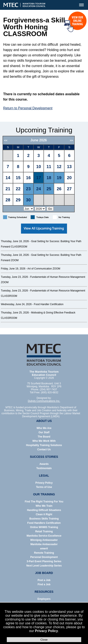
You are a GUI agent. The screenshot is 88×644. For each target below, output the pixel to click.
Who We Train (44, 506)
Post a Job (44, 580)
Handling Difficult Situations (44, 510)
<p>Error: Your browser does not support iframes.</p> (44, 174)
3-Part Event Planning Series (44, 561)
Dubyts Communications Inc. (44, 401)
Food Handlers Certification (44, 523)
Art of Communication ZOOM (44, 269)
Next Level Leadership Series (44, 566)
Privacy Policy (47, 631)
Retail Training (44, 531)
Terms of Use (44, 487)
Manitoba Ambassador (44, 544)
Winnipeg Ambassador (44, 540)
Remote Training (44, 553)
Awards (44, 464)
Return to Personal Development (28, 108)
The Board (44, 437)
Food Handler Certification (49, 304)
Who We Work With (44, 441)
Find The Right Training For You (44, 502)
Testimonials (44, 468)
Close (44, 640)
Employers (44, 599)
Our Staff (44, 432)
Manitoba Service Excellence (44, 536)
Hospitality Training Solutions (44, 445)
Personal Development (44, 557)
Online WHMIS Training (44, 527)
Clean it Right (44, 514)
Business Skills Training (44, 519)
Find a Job (44, 584)
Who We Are (44, 428)
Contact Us (44, 449)
